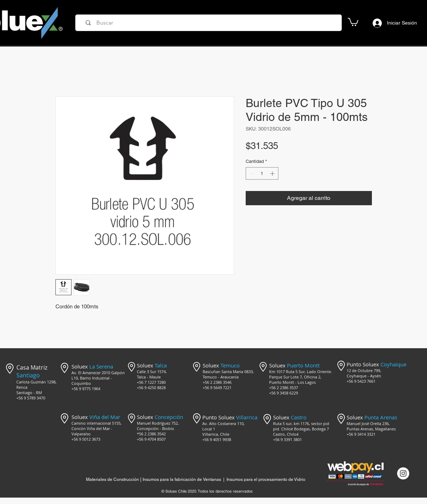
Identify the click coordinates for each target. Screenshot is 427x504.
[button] (353, 22)
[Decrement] (251, 174)
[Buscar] (211, 23)
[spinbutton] (262, 174)
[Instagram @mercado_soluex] (403, 473)
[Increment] (273, 174)
